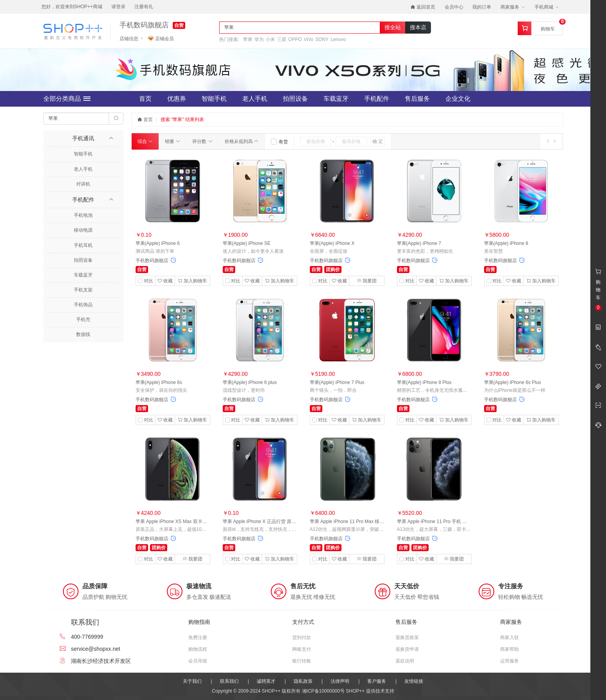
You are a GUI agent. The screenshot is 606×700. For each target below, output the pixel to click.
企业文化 (458, 99)
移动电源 (83, 230)
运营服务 (509, 661)
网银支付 (302, 649)
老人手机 (255, 99)
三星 (282, 39)
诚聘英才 (266, 681)
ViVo (309, 39)
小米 (270, 39)
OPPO (295, 39)
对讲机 (83, 184)
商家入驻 (509, 637)
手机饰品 (83, 305)
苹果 (248, 39)
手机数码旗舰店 (144, 25)
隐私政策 (303, 681)
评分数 (202, 141)
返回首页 (423, 7)
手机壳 (83, 320)
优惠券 (177, 99)
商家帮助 (509, 649)
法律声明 (340, 681)
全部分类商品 (67, 99)
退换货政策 (407, 637)
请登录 (118, 7)
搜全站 (393, 27)
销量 (173, 141)
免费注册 (198, 637)
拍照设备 (295, 99)
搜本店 (418, 27)
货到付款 (302, 637)
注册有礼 (144, 7)
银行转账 (302, 661)
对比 (148, 281)
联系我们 (229, 681)
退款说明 (405, 661)
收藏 (165, 281)
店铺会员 (161, 39)
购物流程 (198, 649)
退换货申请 (407, 649)
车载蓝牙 (336, 99)
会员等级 (198, 661)
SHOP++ (355, 691)
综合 (145, 141)
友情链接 (414, 681)
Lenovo (338, 39)
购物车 (548, 29)
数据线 (83, 334)
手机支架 (83, 290)
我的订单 (482, 7)
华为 (259, 39)
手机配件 (377, 99)
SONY (322, 39)
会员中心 (454, 7)
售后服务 (417, 99)
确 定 (378, 141)
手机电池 (83, 215)
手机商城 (546, 7)
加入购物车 (192, 281)
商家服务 (512, 7)
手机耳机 (83, 245)
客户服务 (377, 681)
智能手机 (214, 99)
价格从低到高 (242, 141)
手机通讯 (83, 138)
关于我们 (192, 681)
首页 (145, 99)
